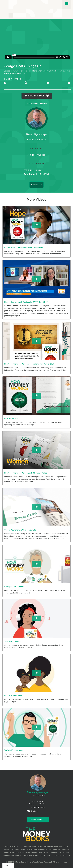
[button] (67, 4)
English (6, 866)
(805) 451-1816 (38, 155)
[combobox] (8, 866)
